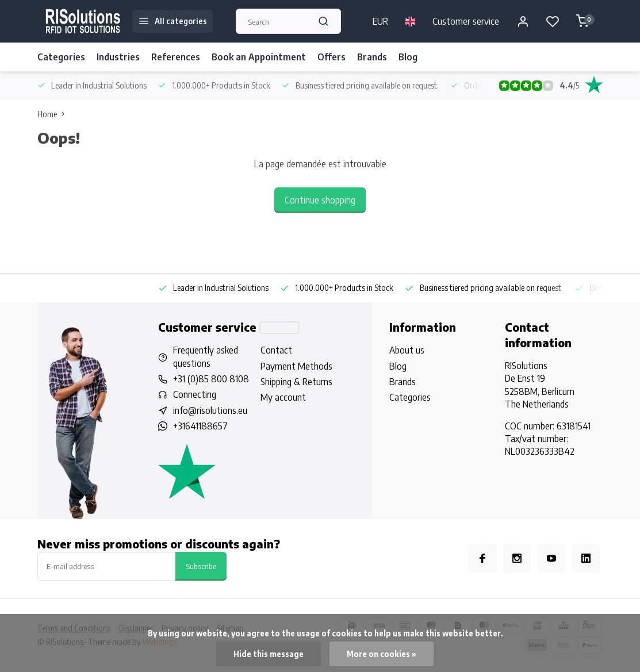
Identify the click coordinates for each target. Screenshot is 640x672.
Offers (332, 57)
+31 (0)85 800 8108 (211, 379)
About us (407, 350)
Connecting (195, 394)
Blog (408, 57)
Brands (372, 57)
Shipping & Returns (296, 382)
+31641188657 (200, 426)
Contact (276, 350)
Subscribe (201, 566)
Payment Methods (296, 366)
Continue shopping (320, 200)
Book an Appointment (259, 57)
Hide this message (269, 654)
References (176, 57)
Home (53, 114)
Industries (118, 57)
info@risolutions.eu (210, 410)
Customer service (466, 21)
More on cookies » (382, 654)
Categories (61, 57)
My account (283, 397)
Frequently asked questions (206, 356)
